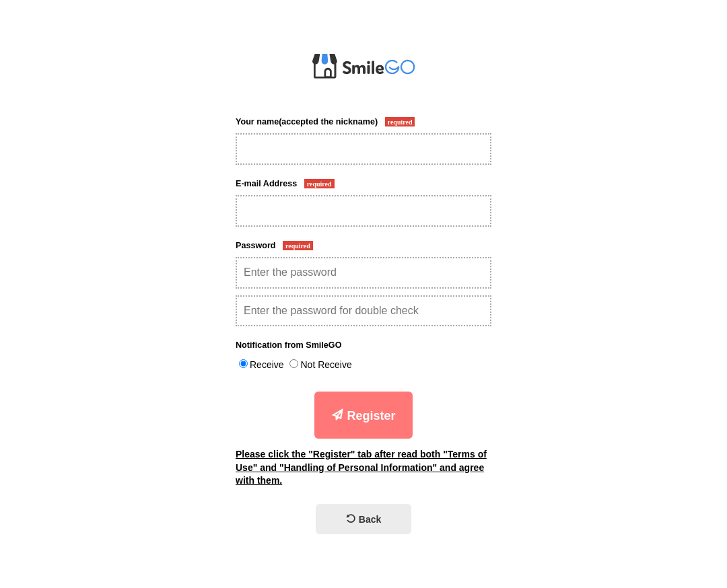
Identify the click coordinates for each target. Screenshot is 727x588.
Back (363, 519)
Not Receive (326, 365)
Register (363, 415)
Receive (267, 365)
